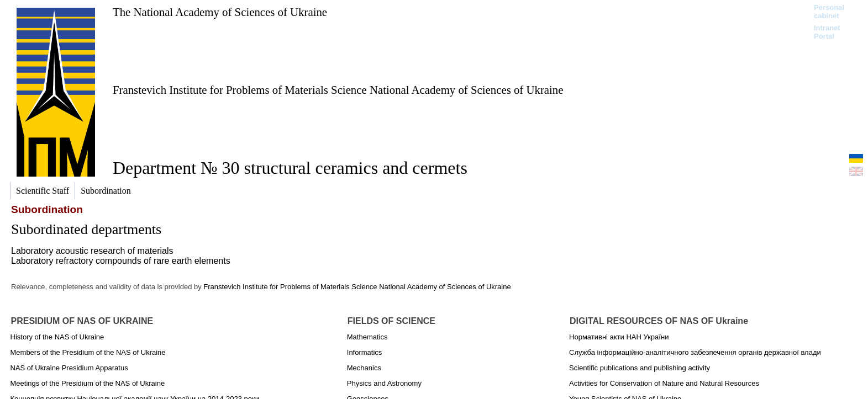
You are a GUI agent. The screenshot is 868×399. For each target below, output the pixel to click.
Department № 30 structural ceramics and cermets (290, 168)
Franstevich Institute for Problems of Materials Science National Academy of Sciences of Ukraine (338, 90)
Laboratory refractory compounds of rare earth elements (121, 261)
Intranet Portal (827, 32)
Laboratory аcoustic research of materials (92, 251)
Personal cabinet (829, 12)
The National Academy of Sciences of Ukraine (220, 12)
